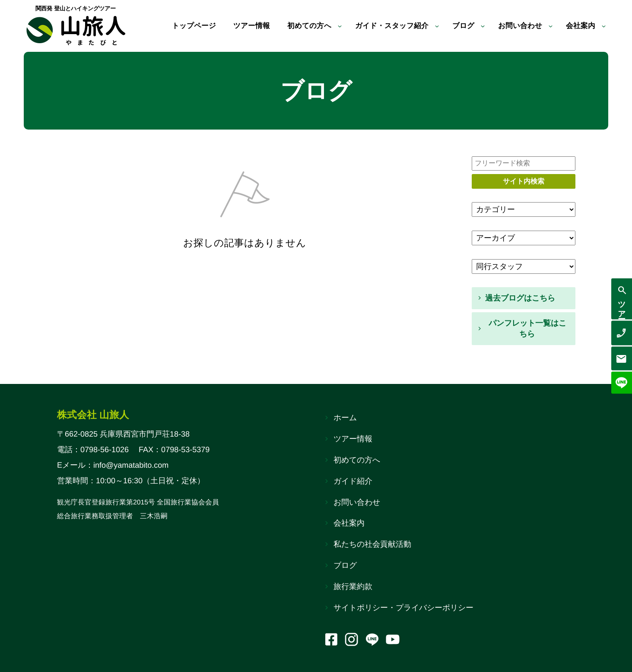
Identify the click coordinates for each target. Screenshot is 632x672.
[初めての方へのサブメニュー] (330, 26)
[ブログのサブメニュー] (478, 26)
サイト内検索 (524, 181)
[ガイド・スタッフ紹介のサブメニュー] (431, 26)
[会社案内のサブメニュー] (604, 26)
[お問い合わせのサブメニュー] (549, 26)
